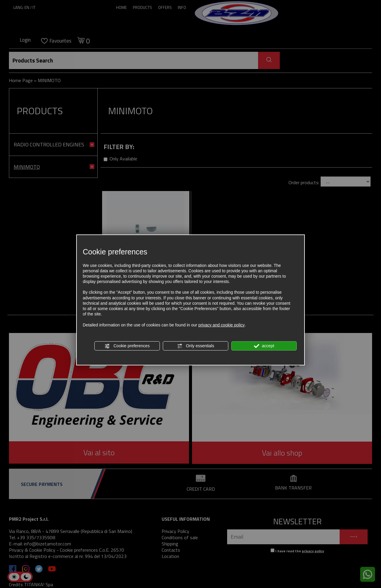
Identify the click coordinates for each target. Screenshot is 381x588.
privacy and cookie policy (221, 325)
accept (264, 346)
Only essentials (196, 346)
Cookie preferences (127, 346)
